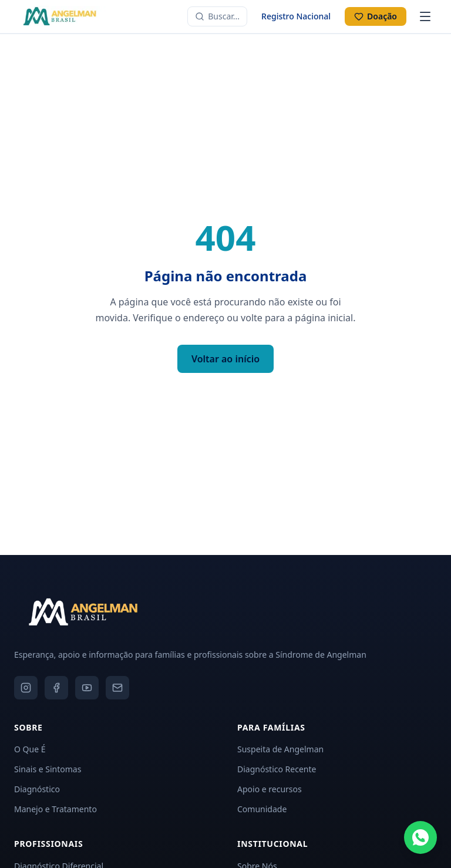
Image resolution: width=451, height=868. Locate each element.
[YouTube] (87, 688)
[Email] (117, 688)
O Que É (30, 749)
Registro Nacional (296, 16)
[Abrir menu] (425, 16)
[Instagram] (26, 688)
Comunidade (262, 809)
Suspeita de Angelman (280, 749)
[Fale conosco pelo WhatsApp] (420, 837)
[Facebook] (56, 688)
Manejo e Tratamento (55, 809)
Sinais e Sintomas (48, 769)
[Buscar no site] (217, 16)
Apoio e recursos (270, 789)
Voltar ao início (225, 359)
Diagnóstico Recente (277, 769)
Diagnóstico (37, 789)
